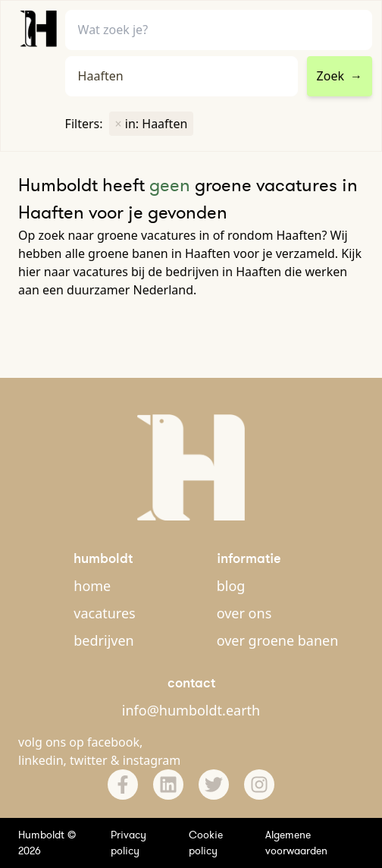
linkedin (41, 760)
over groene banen (278, 640)
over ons (244, 613)
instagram (152, 760)
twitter (89, 760)
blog (231, 586)
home (92, 586)
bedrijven (103, 640)
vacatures (104, 613)
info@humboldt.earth (191, 710)
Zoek (340, 76)
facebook (113, 742)
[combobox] (182, 76)
